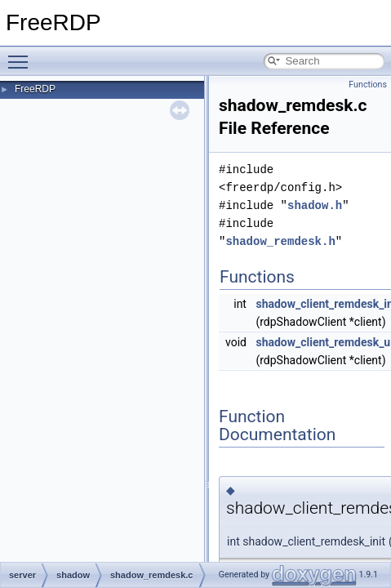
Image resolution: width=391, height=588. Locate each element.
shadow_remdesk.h (280, 241)
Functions (368, 85)
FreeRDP (35, 89)
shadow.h (315, 205)
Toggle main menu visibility (22, 55)
